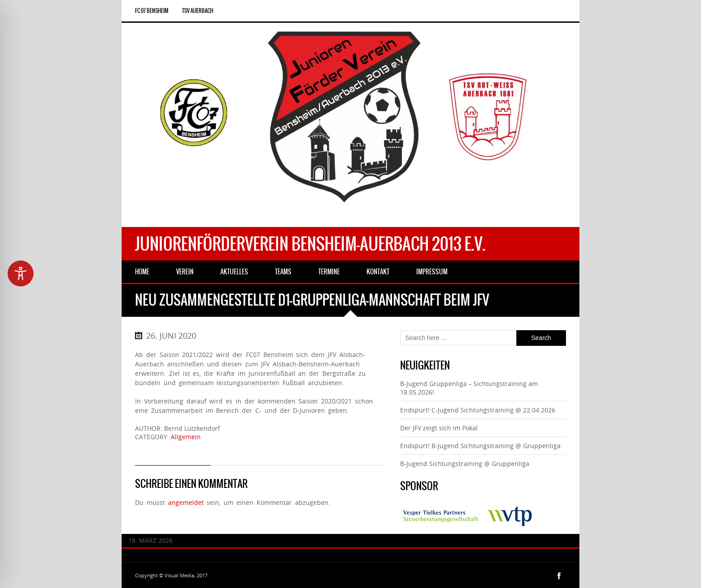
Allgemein (186, 437)
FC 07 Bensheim (152, 11)
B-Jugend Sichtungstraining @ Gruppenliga (465, 464)
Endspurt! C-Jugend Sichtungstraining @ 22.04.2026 (478, 410)
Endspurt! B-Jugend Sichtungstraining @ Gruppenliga (480, 446)
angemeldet (186, 502)
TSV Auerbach (198, 11)
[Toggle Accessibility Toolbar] (21, 273)
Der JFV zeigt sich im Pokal (439, 428)
